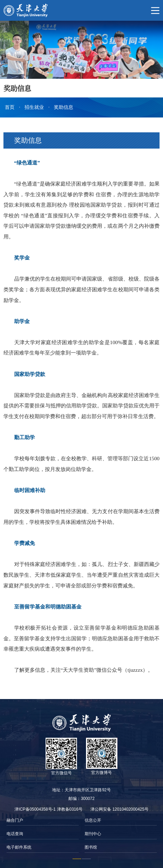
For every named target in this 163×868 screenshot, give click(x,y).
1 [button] (77, 859)
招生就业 (34, 107)
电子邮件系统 (19, 847)
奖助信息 (64, 107)
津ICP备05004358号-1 (35, 809)
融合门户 (15, 820)
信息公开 (93, 820)
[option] (42, 834)
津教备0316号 (70, 809)
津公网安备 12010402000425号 (119, 809)
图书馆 (91, 847)
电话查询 (15, 834)
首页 (10, 107)
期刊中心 (93, 834)
